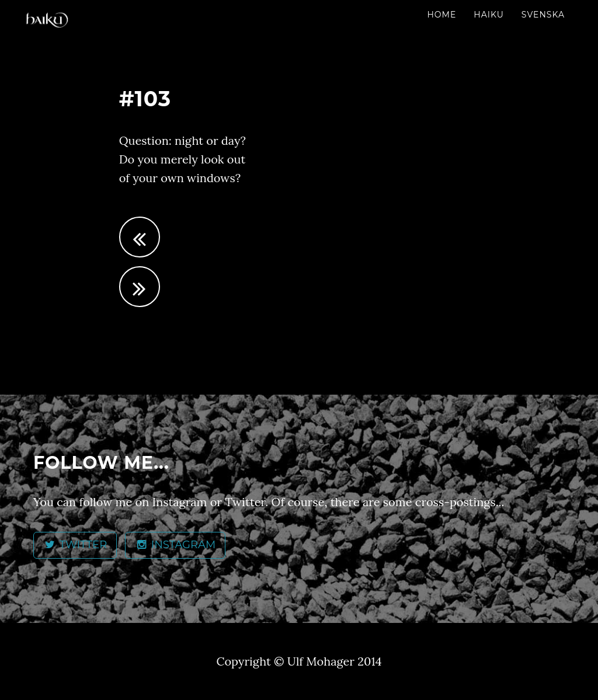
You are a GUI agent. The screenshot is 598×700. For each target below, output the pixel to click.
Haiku (489, 15)
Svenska (543, 15)
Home (441, 15)
